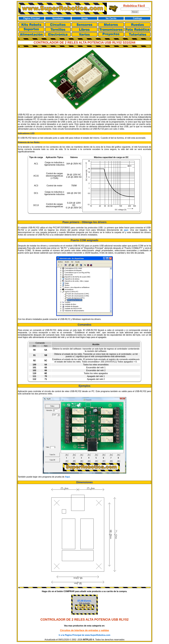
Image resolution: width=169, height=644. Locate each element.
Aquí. (68, 477)
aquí (126, 230)
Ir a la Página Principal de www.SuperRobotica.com (85, 635)
